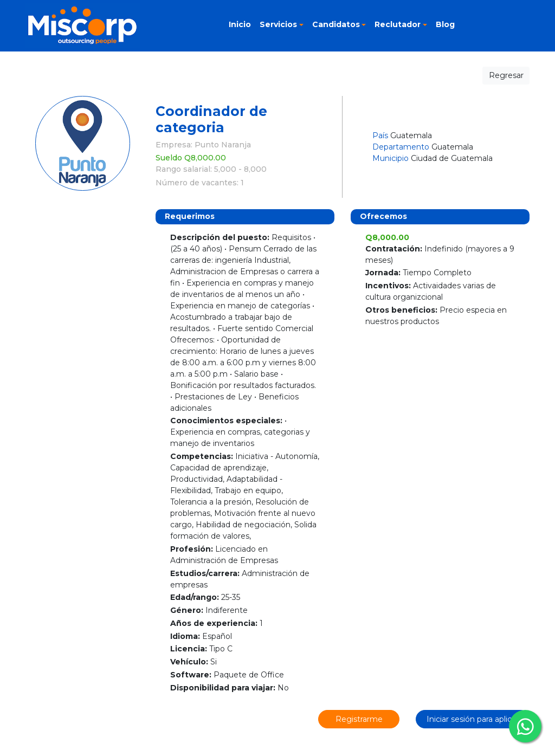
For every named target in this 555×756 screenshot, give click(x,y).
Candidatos (336, 24)
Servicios (278, 24)
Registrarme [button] (359, 719)
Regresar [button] (506, 75)
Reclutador (398, 24)
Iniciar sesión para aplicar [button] (473, 719)
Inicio (240, 24)
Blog (445, 24)
